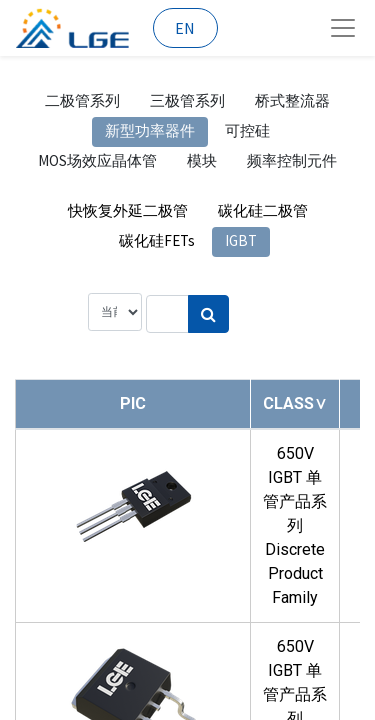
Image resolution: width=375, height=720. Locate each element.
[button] (295, 403)
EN (185, 28)
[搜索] (208, 314)
